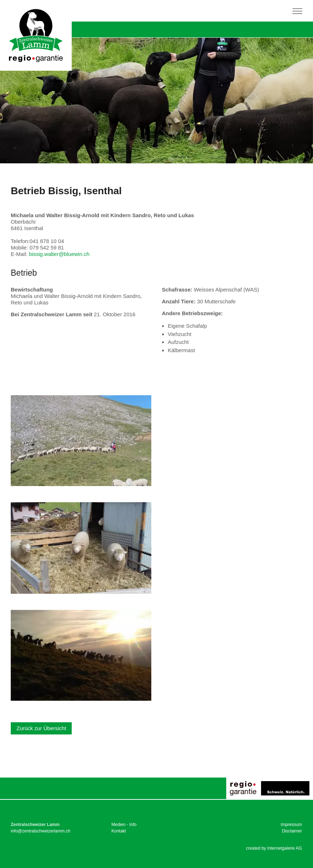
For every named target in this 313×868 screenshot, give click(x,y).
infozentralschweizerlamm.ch (41, 831)
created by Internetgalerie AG (274, 848)
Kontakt (119, 831)
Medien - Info (124, 825)
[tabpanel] (156, 101)
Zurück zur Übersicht (41, 728)
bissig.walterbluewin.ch (59, 254)
